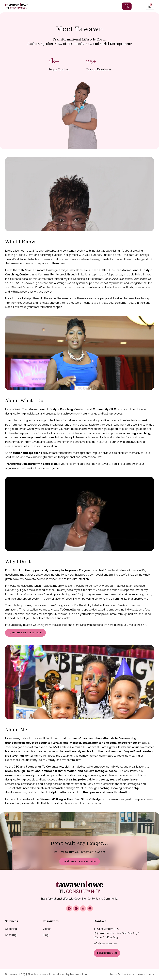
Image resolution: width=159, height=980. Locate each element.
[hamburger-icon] (127, 6)
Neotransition (78, 974)
